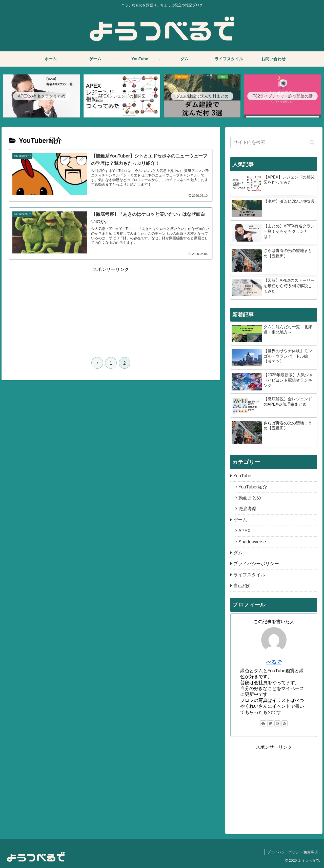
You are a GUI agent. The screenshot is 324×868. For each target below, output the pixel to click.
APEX (245, 531)
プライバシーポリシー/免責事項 (292, 852)
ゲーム (240, 520)
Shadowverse (252, 542)
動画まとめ (250, 498)
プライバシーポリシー (256, 564)
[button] (312, 143)
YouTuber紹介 (253, 487)
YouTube (242, 476)
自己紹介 (242, 586)
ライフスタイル (249, 575)
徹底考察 (248, 509)
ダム (238, 553)
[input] (274, 143)
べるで (274, 662)
